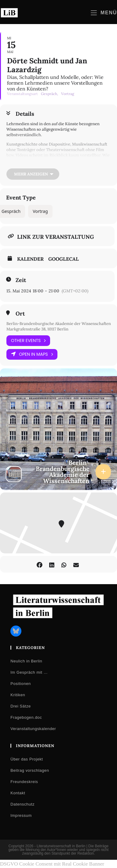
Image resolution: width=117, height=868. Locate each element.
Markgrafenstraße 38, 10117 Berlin (37, 329)
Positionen (21, 684)
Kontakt (18, 793)
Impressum (21, 815)
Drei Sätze (21, 706)
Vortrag (40, 211)
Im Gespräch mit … (29, 672)
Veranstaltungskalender (33, 729)
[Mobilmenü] (104, 13)
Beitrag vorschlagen (30, 770)
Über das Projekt (27, 759)
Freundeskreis (24, 782)
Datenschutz (22, 804)
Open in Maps (32, 354)
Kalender (30, 259)
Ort (20, 314)
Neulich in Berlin (26, 661)
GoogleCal (64, 259)
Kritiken (18, 695)
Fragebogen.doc (26, 717)
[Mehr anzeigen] (33, 174)
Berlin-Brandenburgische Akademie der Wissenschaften (59, 324)
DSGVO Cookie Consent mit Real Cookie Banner (52, 864)
